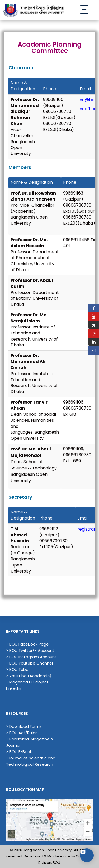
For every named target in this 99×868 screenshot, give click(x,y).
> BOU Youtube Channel (29, 663)
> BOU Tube (17, 669)
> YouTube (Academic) (29, 676)
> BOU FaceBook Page (27, 644)
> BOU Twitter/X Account (30, 650)
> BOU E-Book (19, 752)
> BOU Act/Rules (22, 733)
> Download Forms (24, 726)
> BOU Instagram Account (31, 657)
